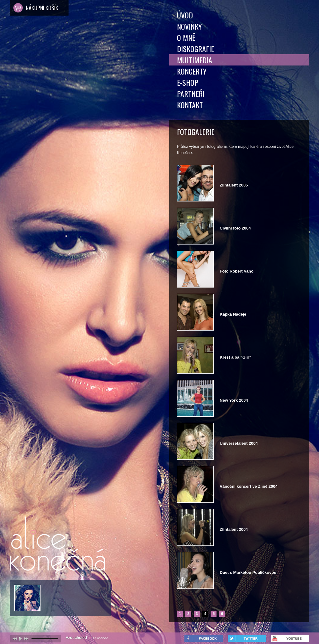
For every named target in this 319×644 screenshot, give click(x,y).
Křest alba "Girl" (235, 357)
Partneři (191, 94)
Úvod (185, 15)
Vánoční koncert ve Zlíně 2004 (249, 486)
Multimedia (195, 60)
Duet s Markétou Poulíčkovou (248, 572)
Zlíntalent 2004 (234, 529)
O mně (186, 37)
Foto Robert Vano (236, 271)
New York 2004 (234, 400)
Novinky (189, 26)
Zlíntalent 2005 (234, 185)
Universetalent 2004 (239, 443)
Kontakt (190, 105)
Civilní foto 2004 (235, 228)
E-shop (188, 82)
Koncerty (192, 71)
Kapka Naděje (233, 314)
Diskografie (195, 49)
